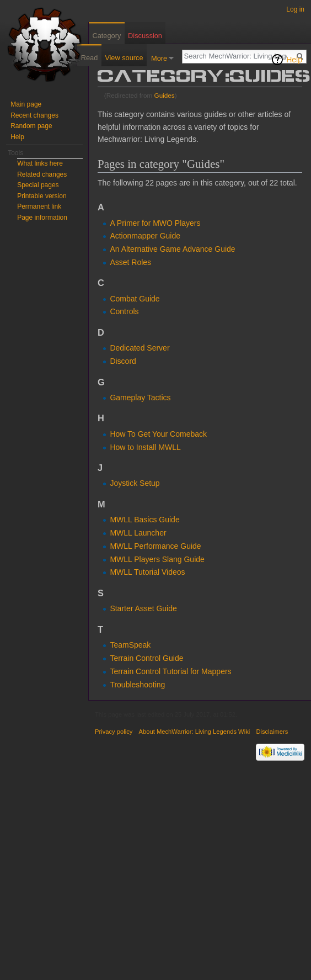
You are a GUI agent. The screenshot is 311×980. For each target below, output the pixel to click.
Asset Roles (130, 262)
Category (106, 36)
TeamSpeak (130, 645)
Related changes (42, 174)
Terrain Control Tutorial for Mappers (170, 671)
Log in (295, 9)
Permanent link (39, 206)
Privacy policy (114, 732)
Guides (165, 95)
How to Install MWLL (145, 447)
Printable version (42, 196)
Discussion (145, 36)
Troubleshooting (137, 685)
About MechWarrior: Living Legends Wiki (195, 732)
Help (294, 60)
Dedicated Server (140, 348)
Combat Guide (135, 299)
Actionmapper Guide (145, 236)
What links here (40, 163)
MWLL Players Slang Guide (157, 559)
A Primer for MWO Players (155, 223)
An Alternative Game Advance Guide (172, 249)
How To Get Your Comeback (158, 434)
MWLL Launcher (138, 533)
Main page (26, 104)
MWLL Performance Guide (155, 546)
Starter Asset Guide (143, 608)
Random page (31, 126)
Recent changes (34, 115)
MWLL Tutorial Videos (147, 572)
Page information (42, 218)
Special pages (38, 185)
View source (124, 58)
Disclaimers (272, 732)
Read (90, 58)
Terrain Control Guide (146, 658)
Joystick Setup (135, 483)
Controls (124, 311)
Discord (123, 361)
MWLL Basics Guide (144, 520)
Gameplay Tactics (140, 398)
